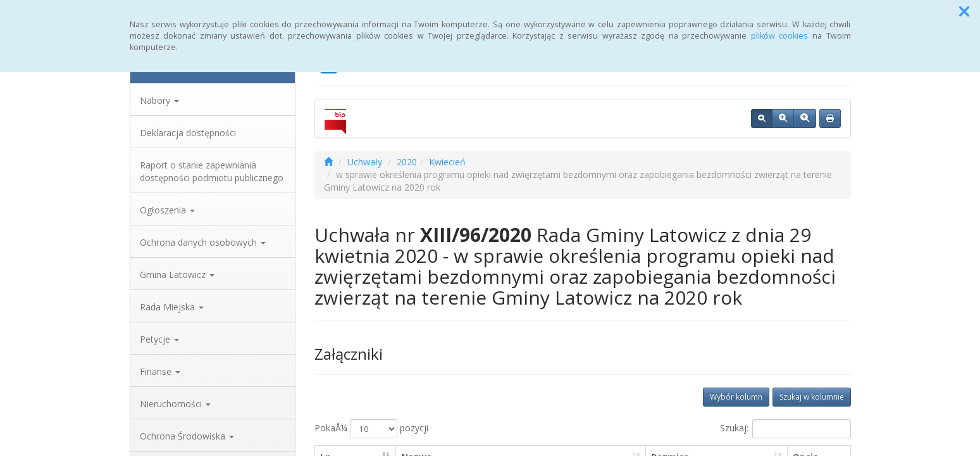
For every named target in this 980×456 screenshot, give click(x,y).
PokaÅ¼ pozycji (371, 429)
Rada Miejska (172, 307)
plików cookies (780, 36)
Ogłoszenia (167, 210)
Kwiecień (447, 162)
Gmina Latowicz (177, 275)
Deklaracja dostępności (188, 133)
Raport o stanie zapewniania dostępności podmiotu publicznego (212, 171)
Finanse (160, 371)
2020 (407, 162)
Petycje (159, 339)
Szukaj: (785, 429)
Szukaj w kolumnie (812, 397)
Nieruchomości (175, 404)
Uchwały (365, 162)
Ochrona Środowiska (187, 436)
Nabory (159, 100)
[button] (964, 11)
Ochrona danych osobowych (203, 242)
